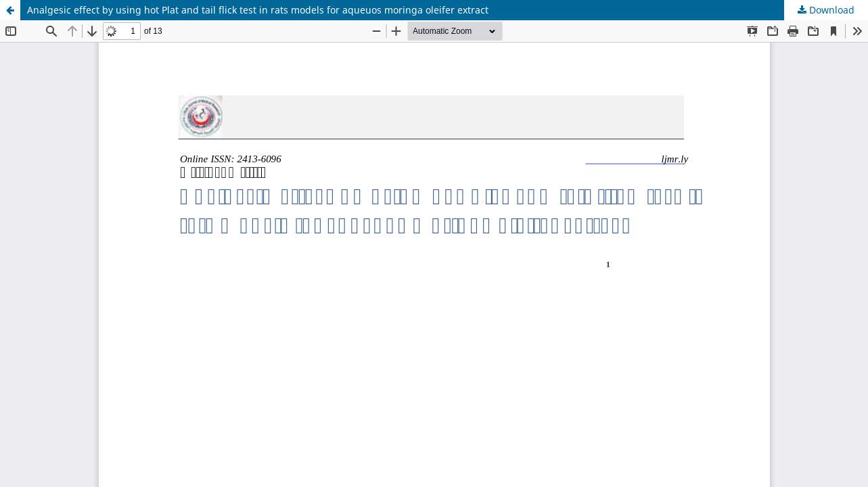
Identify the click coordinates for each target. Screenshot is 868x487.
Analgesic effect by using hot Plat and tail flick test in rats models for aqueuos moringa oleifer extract (258, 10)
